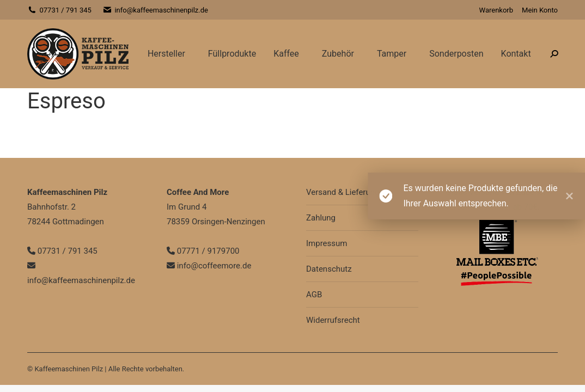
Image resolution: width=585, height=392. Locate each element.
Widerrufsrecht (333, 320)
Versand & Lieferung (343, 192)
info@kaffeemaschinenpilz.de (155, 10)
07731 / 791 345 (59, 10)
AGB (314, 295)
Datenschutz (329, 269)
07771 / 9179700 (203, 251)
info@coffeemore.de (209, 266)
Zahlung (321, 218)
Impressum (327, 243)
